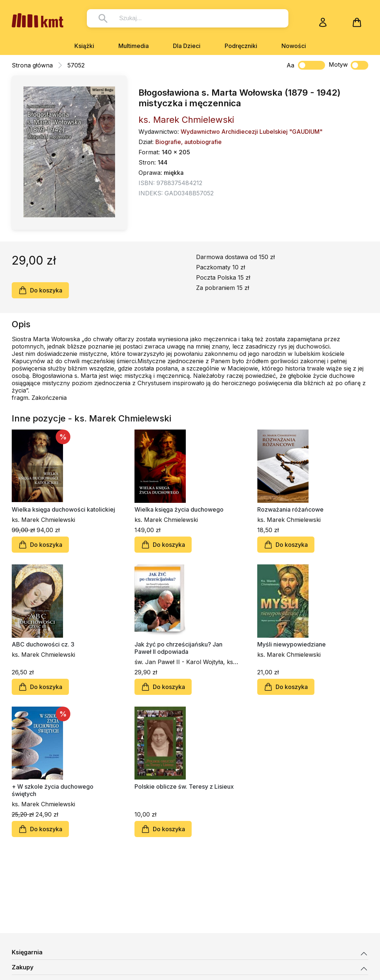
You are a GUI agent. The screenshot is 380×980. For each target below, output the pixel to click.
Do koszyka (40, 290)
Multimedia (134, 46)
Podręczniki (241, 46)
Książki (84, 46)
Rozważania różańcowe (290, 509)
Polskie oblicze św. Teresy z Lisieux (184, 786)
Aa (290, 65)
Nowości (294, 46)
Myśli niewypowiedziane (292, 644)
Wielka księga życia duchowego (179, 509)
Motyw (348, 65)
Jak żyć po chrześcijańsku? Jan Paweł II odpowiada (178, 648)
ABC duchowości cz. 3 (43, 644)
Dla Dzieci (187, 46)
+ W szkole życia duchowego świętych (53, 790)
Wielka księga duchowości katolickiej (63, 509)
